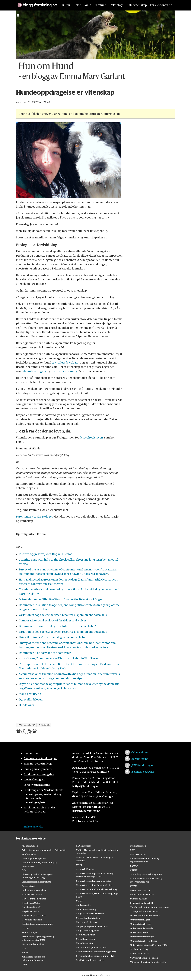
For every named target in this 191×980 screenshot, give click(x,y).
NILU (24, 964)
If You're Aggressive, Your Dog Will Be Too (46, 554)
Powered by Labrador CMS (96, 976)
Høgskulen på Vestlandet (34, 916)
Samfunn (101, 5)
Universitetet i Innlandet (142, 928)
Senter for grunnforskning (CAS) (146, 874)
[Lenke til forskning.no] (36, 4)
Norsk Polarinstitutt (86, 935)
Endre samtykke (33, 827)
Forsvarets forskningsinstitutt (36, 882)
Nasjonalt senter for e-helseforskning (94, 885)
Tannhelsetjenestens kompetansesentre (150, 907)
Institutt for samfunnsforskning (37, 924)
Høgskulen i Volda (31, 911)
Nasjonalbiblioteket (85, 869)
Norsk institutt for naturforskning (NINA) (96, 952)
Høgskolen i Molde (31, 903)
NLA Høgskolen (84, 846)
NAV (24, 948)
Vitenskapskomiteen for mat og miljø (148, 962)
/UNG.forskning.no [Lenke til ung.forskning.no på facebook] (143, 765)
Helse (77, 5)
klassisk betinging (34, 371)
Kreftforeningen (30, 932)
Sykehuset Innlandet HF (142, 903)
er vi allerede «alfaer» (66, 363)
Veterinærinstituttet (140, 953)
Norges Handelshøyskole (88, 918)
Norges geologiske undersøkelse (92, 926)
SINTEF (134, 870)
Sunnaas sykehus (139, 899)
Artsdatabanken (30, 854)
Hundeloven (27, 705)
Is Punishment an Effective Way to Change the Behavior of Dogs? (61, 599)
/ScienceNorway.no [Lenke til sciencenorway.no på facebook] (143, 772)
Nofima (79, 901)
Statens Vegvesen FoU (141, 890)
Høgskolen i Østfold (31, 907)
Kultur (66, 5)
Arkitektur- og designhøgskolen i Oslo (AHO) (44, 850)
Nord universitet (84, 905)
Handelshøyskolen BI (32, 895)
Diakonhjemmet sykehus (34, 858)
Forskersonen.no (161, 5)
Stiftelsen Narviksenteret (142, 895)
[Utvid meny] (18, 16)
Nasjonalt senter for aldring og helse (93, 881)
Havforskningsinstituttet (34, 899)
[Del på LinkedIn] (29, 732)
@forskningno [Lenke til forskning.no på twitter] (140, 752)
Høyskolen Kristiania (32, 920)
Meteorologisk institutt (33, 944)
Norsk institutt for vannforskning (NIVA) (96, 956)
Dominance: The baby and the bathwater (45, 653)
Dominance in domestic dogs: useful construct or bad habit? (57, 626)
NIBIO (25, 953)
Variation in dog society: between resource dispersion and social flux (63, 615)
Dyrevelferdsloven (31, 700)
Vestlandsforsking (139, 949)
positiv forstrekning (64, 371)
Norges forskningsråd (87, 922)
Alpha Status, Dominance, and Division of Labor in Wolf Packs (59, 658)
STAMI (133, 886)
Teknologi (117, 5)
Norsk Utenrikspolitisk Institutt (91, 947)
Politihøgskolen (138, 846)
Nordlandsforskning (86, 909)
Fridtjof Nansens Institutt (34, 890)
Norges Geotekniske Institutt (90, 914)
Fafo (24, 870)
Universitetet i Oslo (139, 932)
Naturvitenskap (137, 5)
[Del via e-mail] (34, 732)
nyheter (44, 725)
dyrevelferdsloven (91, 438)
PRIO (133, 850)
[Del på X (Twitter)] (24, 732)
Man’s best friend (30, 694)
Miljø (88, 5)
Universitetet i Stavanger (142, 937)
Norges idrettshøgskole (87, 931)
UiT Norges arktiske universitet (145, 916)
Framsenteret (28, 886)
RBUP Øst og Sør (138, 854)
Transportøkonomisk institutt (145, 911)
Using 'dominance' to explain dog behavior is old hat (53, 637)
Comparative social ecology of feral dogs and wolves (53, 621)
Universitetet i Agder (140, 920)
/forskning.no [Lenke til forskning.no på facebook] (140, 759)
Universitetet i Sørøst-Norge (144, 941)
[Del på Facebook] (18, 732)
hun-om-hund (26, 725)
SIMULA (134, 866)
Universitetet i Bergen (141, 924)
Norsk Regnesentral (86, 939)
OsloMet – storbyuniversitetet (90, 960)
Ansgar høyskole (30, 846)
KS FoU (25, 928)
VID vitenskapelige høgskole (144, 958)
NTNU (79, 865)
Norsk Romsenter (85, 943)
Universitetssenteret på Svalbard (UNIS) (149, 945)
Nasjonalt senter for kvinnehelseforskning (97, 889)
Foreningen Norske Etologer (34, 517)
